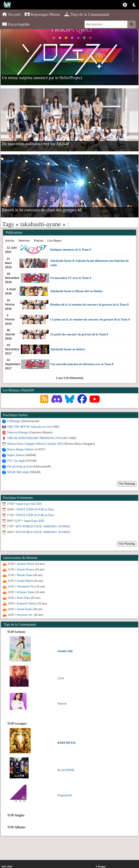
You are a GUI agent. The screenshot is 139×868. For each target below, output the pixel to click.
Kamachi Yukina (27, 603)
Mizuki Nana (24, 575)
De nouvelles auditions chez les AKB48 (35, 144)
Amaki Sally (65, 651)
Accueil (11, 14)
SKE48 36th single (18, 472)
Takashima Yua (26, 586)
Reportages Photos (42, 14)
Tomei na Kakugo (17, 432)
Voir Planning (127, 484)
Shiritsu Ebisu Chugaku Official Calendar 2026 (35, 444)
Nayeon (62, 704)
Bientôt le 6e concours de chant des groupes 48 (42, 210)
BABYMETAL (67, 743)
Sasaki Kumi (24, 609)
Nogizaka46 (65, 795)
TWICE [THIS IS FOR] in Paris (35, 509)
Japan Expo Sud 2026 (29, 504)
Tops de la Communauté (87, 14)
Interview (24, 241)
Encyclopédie (16, 24)
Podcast (39, 241)
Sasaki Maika (25, 581)
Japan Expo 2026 (34, 521)
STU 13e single (16, 461)
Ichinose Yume (26, 592)
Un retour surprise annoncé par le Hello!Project (42, 77)
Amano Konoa (25, 569)
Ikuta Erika (23, 598)
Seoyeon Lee (25, 615)
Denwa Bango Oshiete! (21, 449)
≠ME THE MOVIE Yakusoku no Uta (29, 427)
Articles (10, 241)
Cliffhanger (14, 421)
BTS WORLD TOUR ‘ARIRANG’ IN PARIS (43, 526)
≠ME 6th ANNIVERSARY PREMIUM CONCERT (37, 438)
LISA (61, 678)
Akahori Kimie (26, 564)
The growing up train (19, 466)
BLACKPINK (66, 770)
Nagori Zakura (16, 455)
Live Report (55, 241)
